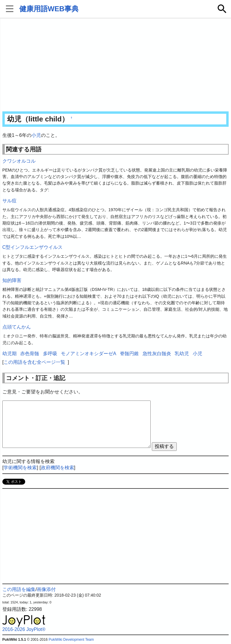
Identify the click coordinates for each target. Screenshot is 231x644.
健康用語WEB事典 (49, 9)
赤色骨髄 (30, 354)
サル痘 (9, 201)
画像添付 (46, 589)
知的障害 (12, 280)
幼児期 (9, 354)
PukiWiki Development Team (71, 640)
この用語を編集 (19, 589)
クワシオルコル (19, 161)
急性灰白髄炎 (157, 354)
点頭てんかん (17, 327)
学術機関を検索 (20, 468)
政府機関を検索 (58, 468)
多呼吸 (50, 354)
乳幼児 (182, 354)
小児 (36, 135)
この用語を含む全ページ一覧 (34, 362)
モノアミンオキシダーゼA (89, 354)
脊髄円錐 (129, 354)
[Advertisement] (115, 65)
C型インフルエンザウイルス (33, 247)
